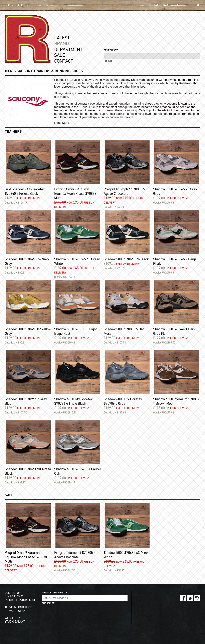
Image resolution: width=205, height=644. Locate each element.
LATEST (62, 38)
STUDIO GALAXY (15, 622)
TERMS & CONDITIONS (19, 607)
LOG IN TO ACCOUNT (17, 5)
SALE (60, 55)
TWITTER (190, 598)
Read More (62, 123)
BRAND (62, 44)
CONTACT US (13, 593)
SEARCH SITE (111, 50)
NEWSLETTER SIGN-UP (54, 593)
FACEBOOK (183, 598)
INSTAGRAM (197, 598)
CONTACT (64, 61)
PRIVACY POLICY (15, 611)
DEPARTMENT (68, 50)
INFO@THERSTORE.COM (20, 600)
